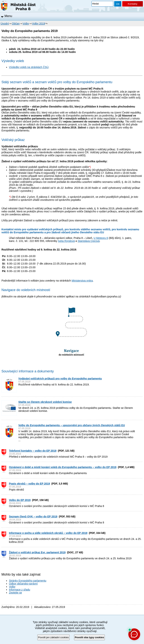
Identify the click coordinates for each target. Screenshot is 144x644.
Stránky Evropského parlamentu (28, 581)
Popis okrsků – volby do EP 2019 (29, 484)
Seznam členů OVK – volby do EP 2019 (33, 517)
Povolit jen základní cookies (53, 637)
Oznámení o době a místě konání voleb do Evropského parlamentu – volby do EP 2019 (63, 467)
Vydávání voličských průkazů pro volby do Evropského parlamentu (60, 379)
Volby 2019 (39, 24)
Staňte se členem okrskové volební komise (45, 402)
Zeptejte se (15, 593)
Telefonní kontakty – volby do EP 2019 (33, 451)
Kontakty (132, 4)
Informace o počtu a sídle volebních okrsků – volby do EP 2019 (48, 533)
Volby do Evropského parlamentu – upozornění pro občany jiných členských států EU (72, 425)
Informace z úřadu (20, 590)
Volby (26, 24)
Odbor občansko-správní (23, 584)
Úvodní (5, 24)
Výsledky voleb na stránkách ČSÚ (29, 67)
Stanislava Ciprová (89, 241)
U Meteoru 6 (101, 238)
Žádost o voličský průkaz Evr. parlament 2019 (37, 552)
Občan (16, 24)
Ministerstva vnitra (82, 281)
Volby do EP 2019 (20, 500)
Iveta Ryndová (66, 241)
